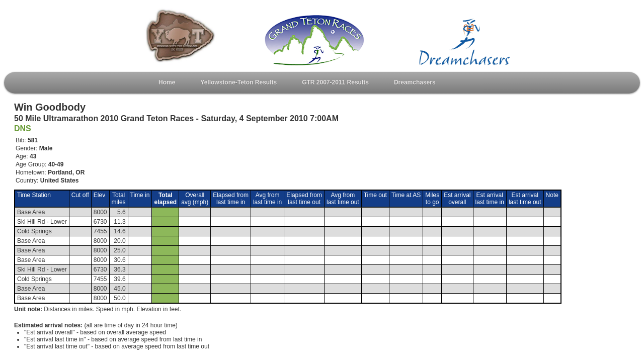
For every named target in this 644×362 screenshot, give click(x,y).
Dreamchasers (415, 82)
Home (167, 82)
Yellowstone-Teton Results (238, 82)
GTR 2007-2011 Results (335, 82)
